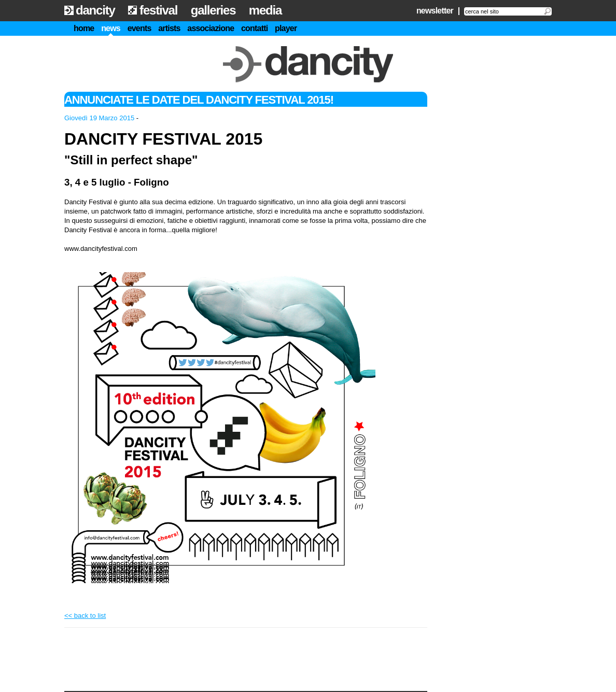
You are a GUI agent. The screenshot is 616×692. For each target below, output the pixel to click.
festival (158, 10)
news (111, 28)
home (84, 28)
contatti (254, 28)
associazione (211, 28)
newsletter (435, 11)
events (139, 28)
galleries (213, 10)
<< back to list (85, 616)
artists (169, 28)
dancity (95, 10)
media (265, 10)
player (286, 28)
